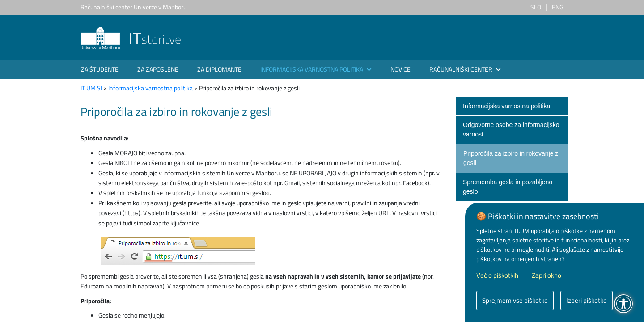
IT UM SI (91, 88)
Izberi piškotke (587, 300)
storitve (131, 39)
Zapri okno (547, 275)
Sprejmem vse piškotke (515, 300)
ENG (558, 7)
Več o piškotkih (497, 275)
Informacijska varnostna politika (150, 88)
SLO (536, 7)
